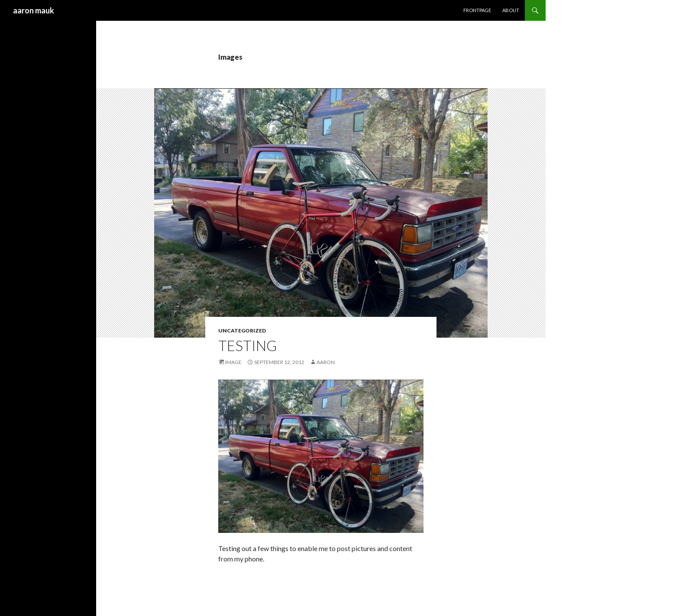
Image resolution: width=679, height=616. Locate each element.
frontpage (477, 10)
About (511, 10)
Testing (247, 345)
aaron (326, 362)
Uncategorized (242, 331)
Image (233, 362)
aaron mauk (34, 10)
